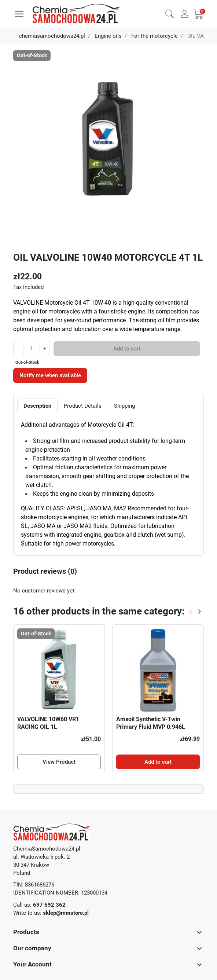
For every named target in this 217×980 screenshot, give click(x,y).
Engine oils (108, 36)
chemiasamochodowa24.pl (52, 36)
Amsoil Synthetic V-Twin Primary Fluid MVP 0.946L (151, 723)
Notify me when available (50, 375)
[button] (170, 13)
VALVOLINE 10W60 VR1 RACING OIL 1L (48, 723)
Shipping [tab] (124, 406)
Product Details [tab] (83, 406)
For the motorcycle (155, 36)
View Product (59, 762)
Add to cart (127, 349)
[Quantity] (31, 348)
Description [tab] (37, 406)
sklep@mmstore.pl (66, 913)
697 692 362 (49, 905)
